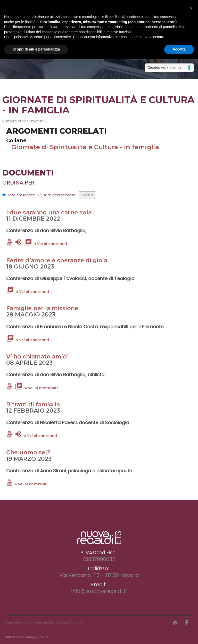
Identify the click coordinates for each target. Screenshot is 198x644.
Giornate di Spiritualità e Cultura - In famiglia (85, 147)
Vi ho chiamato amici (37, 357)
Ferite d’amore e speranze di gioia (57, 260)
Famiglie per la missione (42, 308)
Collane (16, 140)
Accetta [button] (179, 49)
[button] (191, 8)
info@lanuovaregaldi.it (99, 591)
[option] (99, 62)
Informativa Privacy (21, 637)
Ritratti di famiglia (33, 404)
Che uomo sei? (28, 452)
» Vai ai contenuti (51, 244)
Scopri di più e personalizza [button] (36, 49)
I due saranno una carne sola (49, 212)
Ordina (87, 195)
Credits (43, 637)
